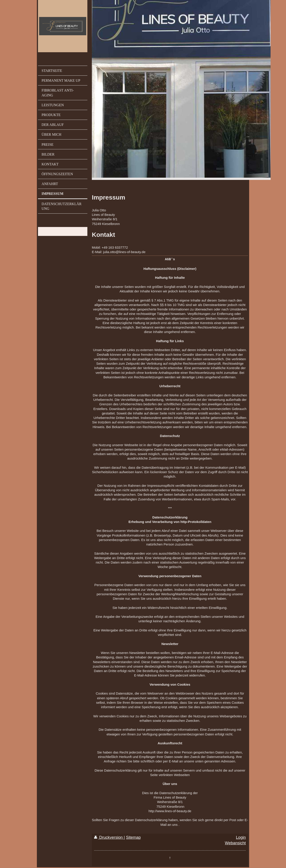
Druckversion (109, 837)
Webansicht (235, 843)
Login (241, 837)
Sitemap (133, 837)
